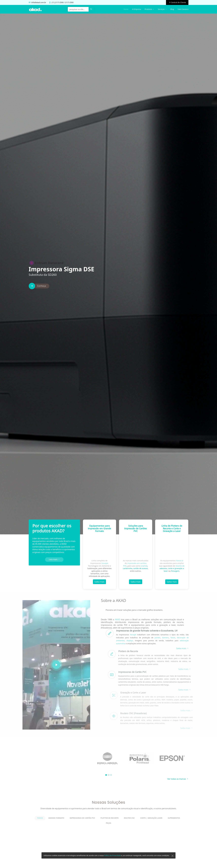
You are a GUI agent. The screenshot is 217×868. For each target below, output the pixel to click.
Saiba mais (100, 583)
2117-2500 (59, 2)
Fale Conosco (183, 9)
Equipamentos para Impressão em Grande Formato (99, 529)
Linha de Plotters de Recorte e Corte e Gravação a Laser (172, 532)
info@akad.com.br (39, 2)
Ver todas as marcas (178, 779)
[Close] (173, 859)
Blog (172, 9)
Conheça (42, 292)
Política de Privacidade (112, 859)
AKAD (64, 544)
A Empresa (137, 9)
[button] (106, 775)
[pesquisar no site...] (78, 9)
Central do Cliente (178, 2)
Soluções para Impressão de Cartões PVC (136, 530)
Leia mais (54, 560)
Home (126, 9)
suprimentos (69, 550)
